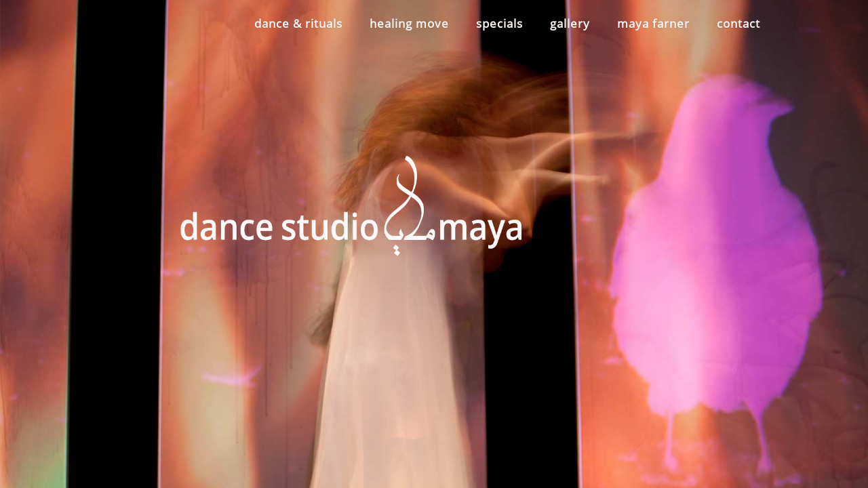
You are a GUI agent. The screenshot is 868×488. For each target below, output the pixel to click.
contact (738, 23)
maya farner (653, 23)
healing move (409, 23)
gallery (570, 23)
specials (499, 23)
